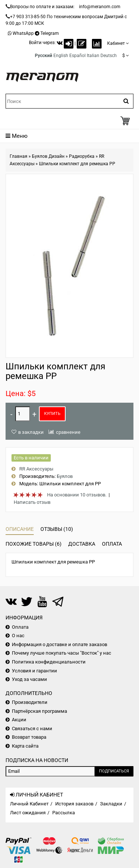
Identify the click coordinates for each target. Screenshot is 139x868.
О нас (18, 636)
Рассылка (64, 813)
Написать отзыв (32, 502)
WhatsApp (23, 33)
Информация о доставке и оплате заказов (59, 644)
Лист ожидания (28, 813)
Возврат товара (29, 737)
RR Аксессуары (36, 469)
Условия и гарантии (34, 671)
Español (77, 56)
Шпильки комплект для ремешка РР (77, 164)
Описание (20, 529)
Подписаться (114, 771)
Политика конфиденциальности (49, 662)
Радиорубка (82, 156)
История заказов (74, 804)
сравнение (68, 432)
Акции (19, 720)
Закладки (111, 804)
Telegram (50, 33)
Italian (93, 56)
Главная (19, 156)
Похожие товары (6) (34, 544)
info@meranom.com (100, 7)
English (61, 56)
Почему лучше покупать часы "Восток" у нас (62, 653)
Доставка (82, 544)
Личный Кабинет (29, 804)
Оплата (112, 544)
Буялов (65, 476)
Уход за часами (29, 679)
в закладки (31, 432)
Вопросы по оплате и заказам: (42, 7)
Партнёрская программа (39, 711)
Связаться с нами (32, 729)
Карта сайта (25, 746)
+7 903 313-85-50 (28, 17)
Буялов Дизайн (48, 156)
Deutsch (109, 56)
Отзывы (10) (57, 529)
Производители (30, 702)
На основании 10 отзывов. (77, 495)
